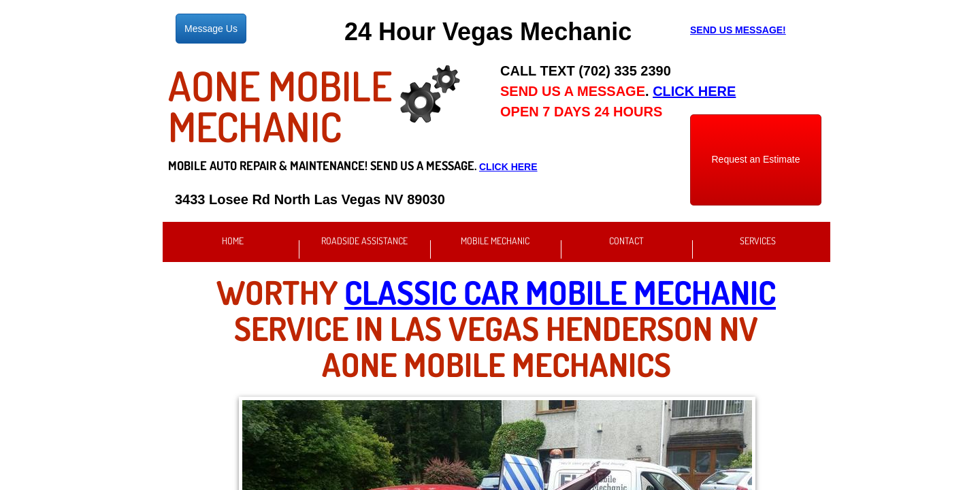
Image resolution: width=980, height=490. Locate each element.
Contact (626, 241)
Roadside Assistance (364, 241)
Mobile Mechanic (495, 241)
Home (233, 241)
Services (758, 241)
